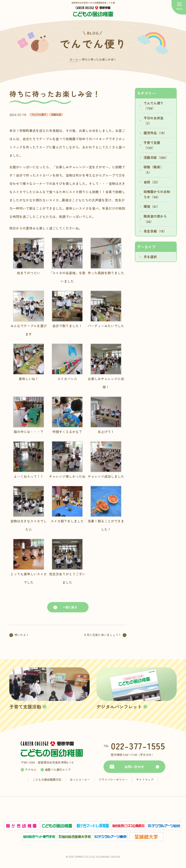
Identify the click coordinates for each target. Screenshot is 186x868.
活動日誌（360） (156, 157)
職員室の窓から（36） (155, 219)
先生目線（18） (155, 231)
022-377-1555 (138, 746)
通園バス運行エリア (58, 770)
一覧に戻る (70, 607)
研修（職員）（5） (154, 170)
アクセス (31, 770)
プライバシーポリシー (113, 779)
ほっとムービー (80, 779)
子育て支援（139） (152, 145)
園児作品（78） (155, 133)
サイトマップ (145, 779)
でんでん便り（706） (154, 106)
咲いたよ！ (22, 635)
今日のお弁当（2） (154, 121)
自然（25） (152, 182)
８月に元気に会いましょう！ (102, 635)
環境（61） (152, 206)
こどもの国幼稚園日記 (47, 779)
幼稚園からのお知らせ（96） (157, 194)
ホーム (74, 59)
